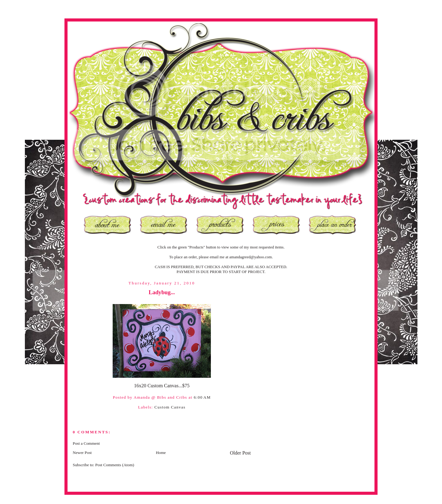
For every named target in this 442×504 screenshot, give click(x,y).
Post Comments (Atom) (115, 465)
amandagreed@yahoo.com (251, 257)
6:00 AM (202, 397)
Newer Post (82, 453)
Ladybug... (162, 292)
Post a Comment (86, 443)
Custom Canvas (170, 407)
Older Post (240, 453)
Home (161, 453)
